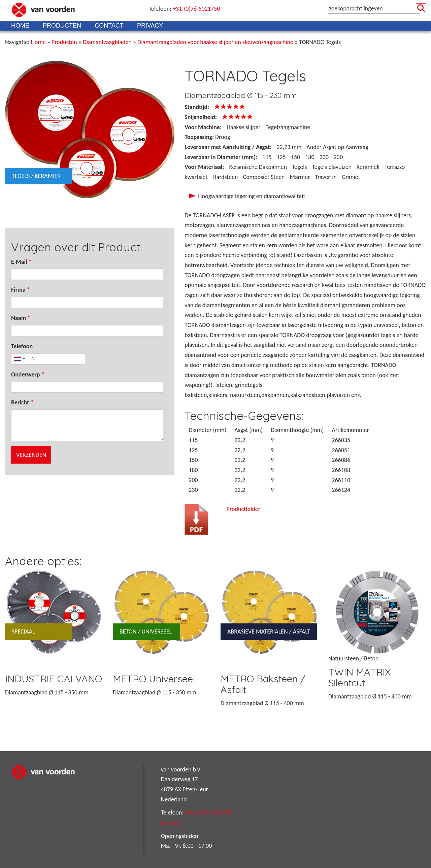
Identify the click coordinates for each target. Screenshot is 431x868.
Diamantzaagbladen (107, 42)
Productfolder (243, 509)
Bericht (22, 402)
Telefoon (22, 346)
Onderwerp (28, 374)
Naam (21, 318)
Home (20, 26)
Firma (21, 290)
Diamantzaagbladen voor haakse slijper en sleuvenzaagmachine (215, 42)
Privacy (150, 26)
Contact (109, 26)
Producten (62, 26)
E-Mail (21, 262)
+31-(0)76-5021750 (196, 9)
